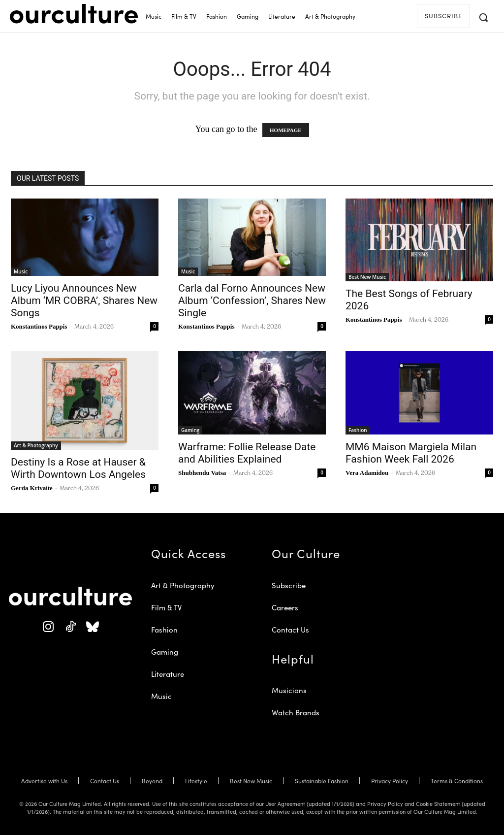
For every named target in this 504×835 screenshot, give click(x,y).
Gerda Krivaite (32, 488)
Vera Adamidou (367, 473)
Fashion (358, 430)
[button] (483, 17)
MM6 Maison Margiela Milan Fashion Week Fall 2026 (411, 453)
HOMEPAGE (286, 130)
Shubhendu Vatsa (202, 473)
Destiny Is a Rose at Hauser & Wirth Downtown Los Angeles (78, 468)
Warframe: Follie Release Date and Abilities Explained (247, 453)
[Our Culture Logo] (74, 14)
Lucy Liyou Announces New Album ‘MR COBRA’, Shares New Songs (84, 301)
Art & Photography (36, 445)
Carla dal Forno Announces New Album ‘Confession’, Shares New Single (252, 301)
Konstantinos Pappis (39, 326)
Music (21, 271)
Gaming (190, 430)
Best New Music (367, 277)
